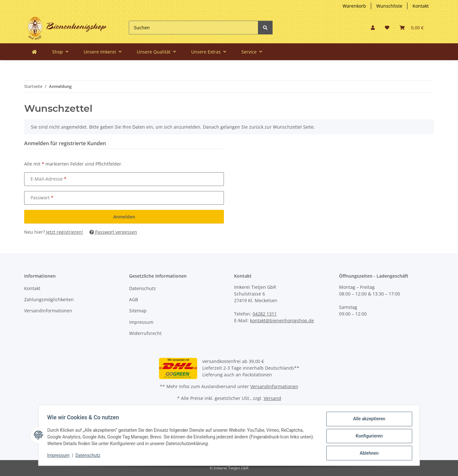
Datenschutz (142, 288)
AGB (134, 299)
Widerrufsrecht (145, 333)
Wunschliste (389, 6)
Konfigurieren (368, 437)
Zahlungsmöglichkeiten (49, 299)
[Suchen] (194, 28)
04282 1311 (265, 314)
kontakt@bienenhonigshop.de (282, 320)
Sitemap (138, 311)
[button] (373, 28)
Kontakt (421, 6)
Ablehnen (368, 453)
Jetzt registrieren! (65, 232)
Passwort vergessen (113, 232)
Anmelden (124, 217)
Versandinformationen (48, 311)
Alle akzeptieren (368, 420)
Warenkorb (354, 6)
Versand (272, 398)
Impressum (141, 322)
